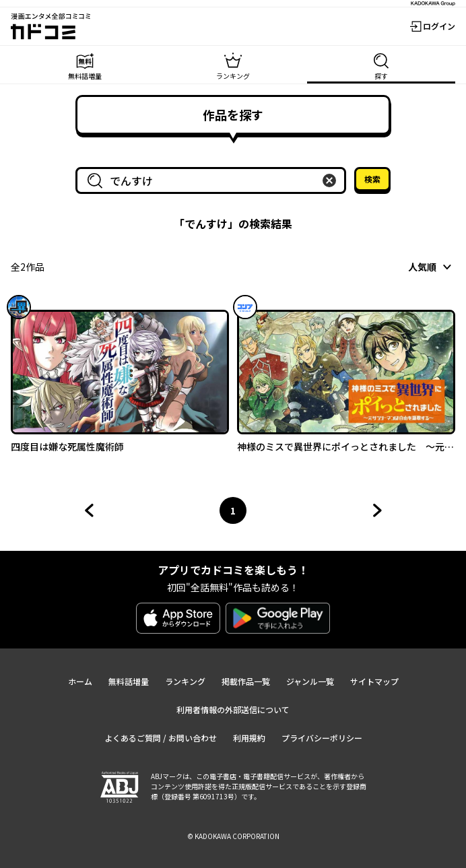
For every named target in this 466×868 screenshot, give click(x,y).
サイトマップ (374, 681)
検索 (372, 179)
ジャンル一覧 (310, 681)
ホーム (80, 681)
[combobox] (213, 180)
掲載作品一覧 (246, 681)
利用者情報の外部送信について (233, 709)
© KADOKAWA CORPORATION (233, 836)
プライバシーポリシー (322, 738)
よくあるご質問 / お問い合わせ (161, 738)
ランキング (185, 681)
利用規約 (249, 738)
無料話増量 (129, 681)
